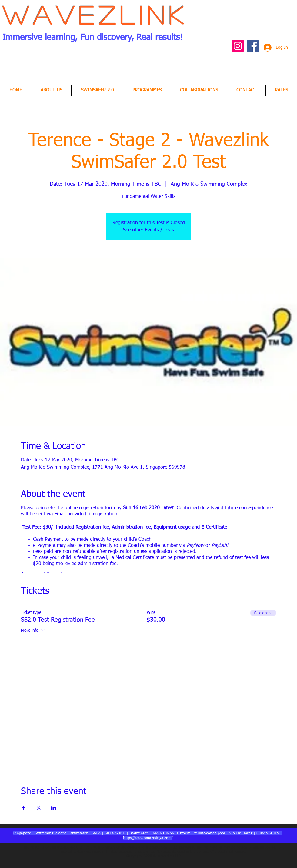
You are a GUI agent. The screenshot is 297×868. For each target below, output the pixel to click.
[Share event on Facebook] (24, 808)
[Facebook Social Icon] (253, 46)
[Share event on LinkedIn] (53, 808)
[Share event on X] (39, 808)
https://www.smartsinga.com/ (148, 838)
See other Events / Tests (148, 230)
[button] (199, 90)
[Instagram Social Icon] (238, 46)
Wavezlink (95, 15)
